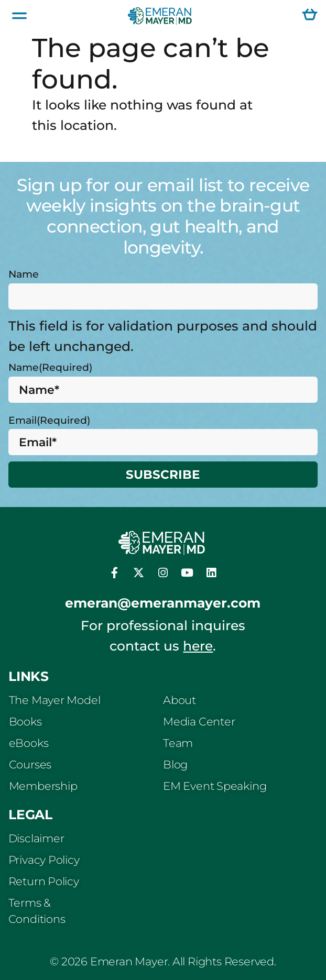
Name (24, 274)
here (198, 646)
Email (49, 420)
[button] (19, 16)
